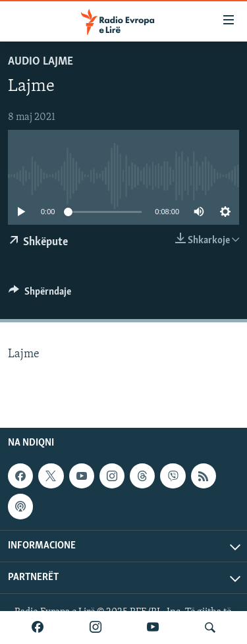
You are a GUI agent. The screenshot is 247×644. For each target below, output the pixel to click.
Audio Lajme (41, 62)
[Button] (40, 295)
